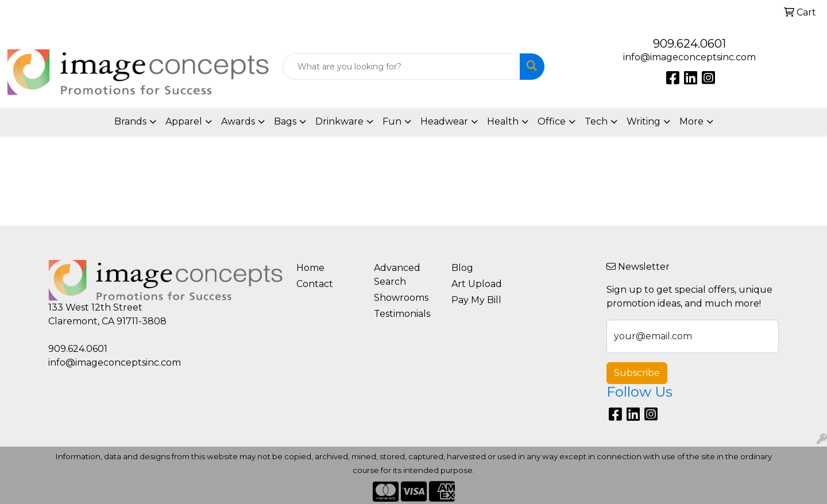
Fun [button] (392, 121)
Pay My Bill (476, 300)
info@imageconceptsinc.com (689, 57)
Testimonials (402, 314)
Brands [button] (130, 121)
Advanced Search (397, 275)
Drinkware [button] (339, 121)
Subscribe (637, 373)
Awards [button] (238, 121)
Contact (315, 284)
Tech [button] (596, 121)
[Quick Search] (401, 67)
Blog (462, 268)
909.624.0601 (689, 44)
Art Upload (477, 284)
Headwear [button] (444, 121)
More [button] (691, 121)
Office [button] (552, 121)
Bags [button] (285, 121)
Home (310, 268)
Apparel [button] (184, 121)
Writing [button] (644, 121)
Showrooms (401, 298)
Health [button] (503, 121)
